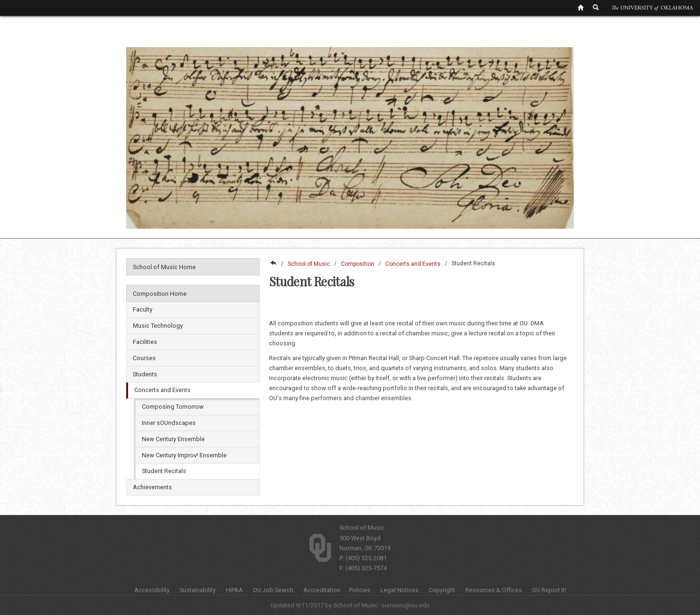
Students (145, 374)
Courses (144, 358)
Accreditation (322, 590)
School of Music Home (164, 267)
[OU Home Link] (580, 7)
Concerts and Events (162, 390)
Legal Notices (400, 590)
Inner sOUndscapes (169, 423)
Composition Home (160, 294)
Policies (360, 590)
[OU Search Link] (596, 7)
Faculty (143, 309)
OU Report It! (549, 590)
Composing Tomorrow (173, 407)
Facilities (145, 342)
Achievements (152, 487)
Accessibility (152, 590)
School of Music (309, 264)
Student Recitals (164, 471)
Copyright (442, 590)
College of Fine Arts (273, 264)
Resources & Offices (494, 590)
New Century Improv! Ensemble (184, 455)
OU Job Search (273, 590)
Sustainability (198, 590)
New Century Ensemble (173, 439)
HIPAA (234, 590)
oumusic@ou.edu (405, 605)
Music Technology (158, 326)
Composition (358, 264)
